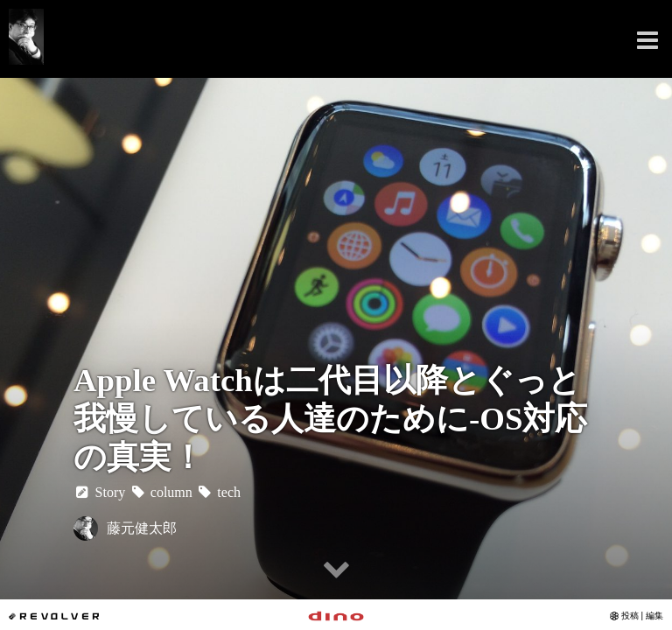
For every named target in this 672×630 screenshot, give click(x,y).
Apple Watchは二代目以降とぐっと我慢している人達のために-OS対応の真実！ (330, 419)
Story (99, 492)
